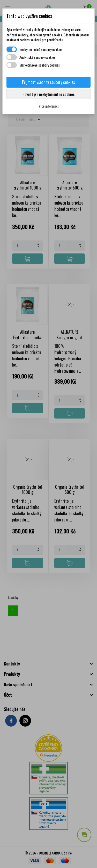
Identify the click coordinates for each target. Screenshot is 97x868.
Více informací (49, 106)
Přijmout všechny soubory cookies (48, 82)
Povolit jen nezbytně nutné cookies (48, 94)
